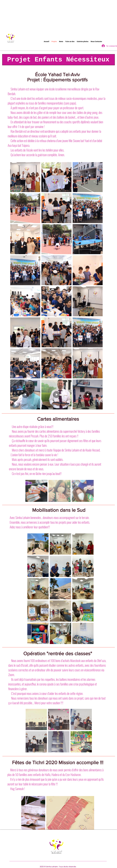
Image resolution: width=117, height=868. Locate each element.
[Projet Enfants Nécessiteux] (58, 60)
